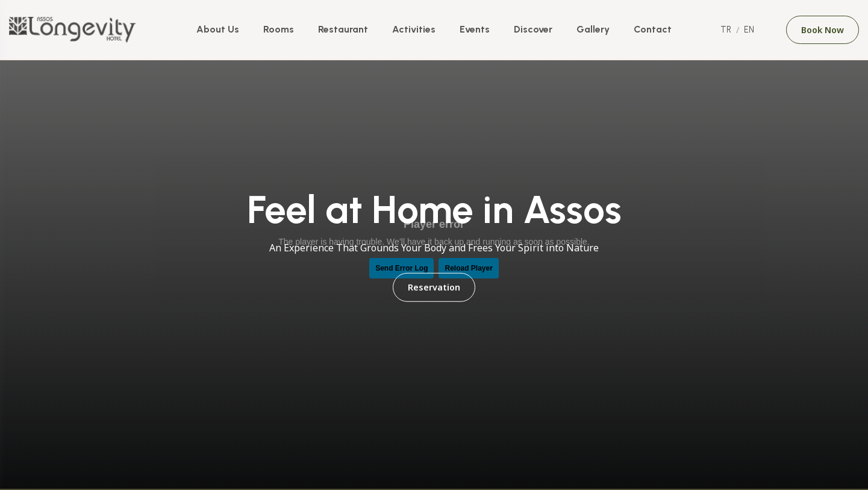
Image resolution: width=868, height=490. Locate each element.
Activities (414, 29)
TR (726, 30)
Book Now (823, 30)
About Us (218, 29)
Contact (653, 29)
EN (749, 30)
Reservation (434, 287)
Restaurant (343, 29)
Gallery (593, 29)
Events (475, 29)
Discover (533, 29)
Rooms (279, 29)
